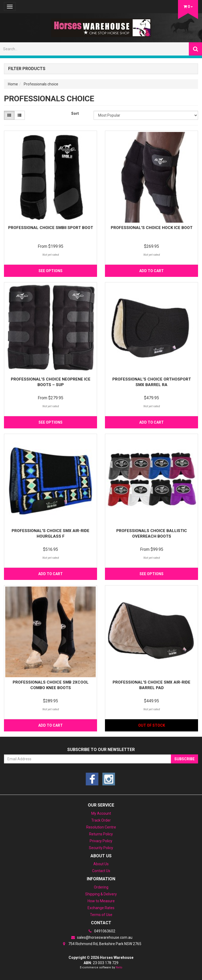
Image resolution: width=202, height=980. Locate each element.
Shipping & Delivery (101, 894)
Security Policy (101, 848)
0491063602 (101, 931)
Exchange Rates (101, 908)
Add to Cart (151, 271)
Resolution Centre (101, 827)
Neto (119, 967)
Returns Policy (101, 834)
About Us (101, 864)
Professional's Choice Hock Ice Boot (152, 228)
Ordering (101, 887)
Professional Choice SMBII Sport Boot (51, 228)
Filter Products (27, 69)
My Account (101, 813)
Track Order (101, 820)
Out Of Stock (152, 725)
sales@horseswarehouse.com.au (101, 937)
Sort (75, 113)
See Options (50, 271)
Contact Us (101, 871)
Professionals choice (41, 84)
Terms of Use (101, 915)
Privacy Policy (101, 841)
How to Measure (101, 901)
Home (13, 84)
